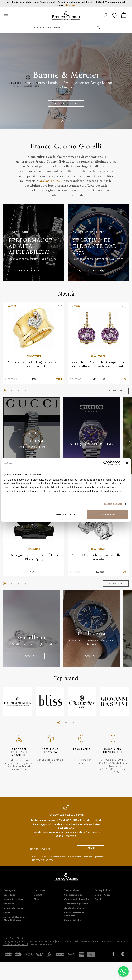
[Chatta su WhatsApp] (123, 971)
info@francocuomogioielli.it (15, 944)
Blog (36, 899)
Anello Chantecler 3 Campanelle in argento (98, 557)
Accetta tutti (108, 515)
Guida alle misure (74, 908)
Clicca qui (70, 5)
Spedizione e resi (74, 895)
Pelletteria (9, 904)
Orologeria (9, 890)
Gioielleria (9, 895)
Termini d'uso (72, 890)
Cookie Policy (103, 895)
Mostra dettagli (113, 504)
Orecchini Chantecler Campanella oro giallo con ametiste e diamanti (98, 364)
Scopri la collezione (66, 103)
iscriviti (90, 848)
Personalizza (65, 515)
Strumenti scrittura (13, 899)
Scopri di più (116, 391)
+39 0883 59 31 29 (111, 941)
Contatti (38, 895)
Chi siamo (39, 890)
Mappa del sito (73, 920)
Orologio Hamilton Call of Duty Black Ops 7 (34, 557)
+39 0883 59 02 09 (91, 941)
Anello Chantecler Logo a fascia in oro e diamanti (34, 364)
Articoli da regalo (13, 908)
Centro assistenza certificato (74, 914)
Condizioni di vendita (77, 899)
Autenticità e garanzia (76, 904)
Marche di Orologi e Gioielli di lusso (15, 919)
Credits (99, 899)
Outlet (7, 913)
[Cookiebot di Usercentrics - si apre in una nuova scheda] (105, 463)
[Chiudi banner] (127, 463)
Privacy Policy (45, 857)
